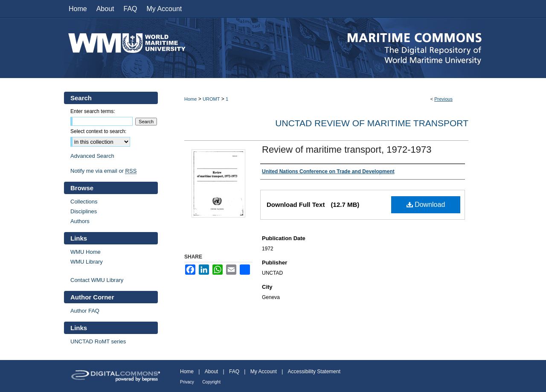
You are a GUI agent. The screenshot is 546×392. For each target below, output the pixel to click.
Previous (443, 99)
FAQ (234, 372)
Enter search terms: (93, 111)
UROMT (211, 99)
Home (190, 99)
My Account (264, 372)
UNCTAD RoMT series (98, 341)
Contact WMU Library (97, 280)
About (211, 372)
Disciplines (84, 211)
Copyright (211, 382)
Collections (84, 202)
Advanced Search (92, 156)
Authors (80, 221)
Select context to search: (98, 131)
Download (426, 205)
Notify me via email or (103, 171)
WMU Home (86, 252)
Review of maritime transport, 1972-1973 (347, 150)
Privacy (187, 382)
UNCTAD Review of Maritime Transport (372, 123)
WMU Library (87, 262)
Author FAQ (85, 311)
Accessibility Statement (314, 372)
